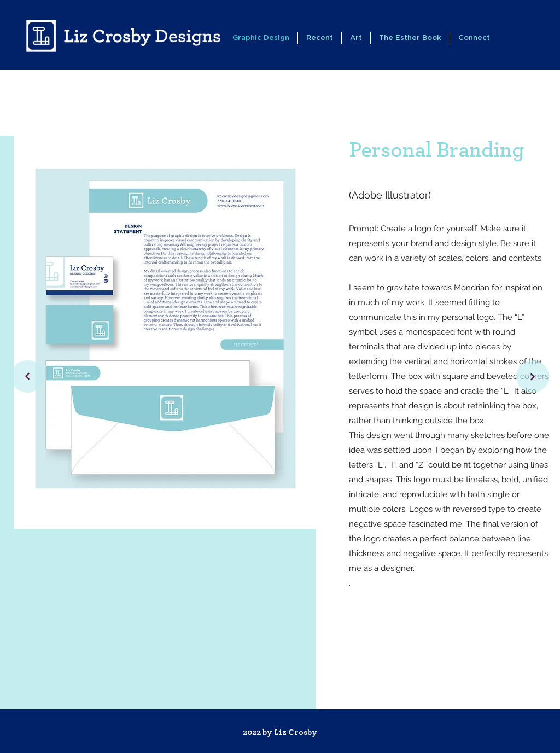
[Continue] (27, 376)
